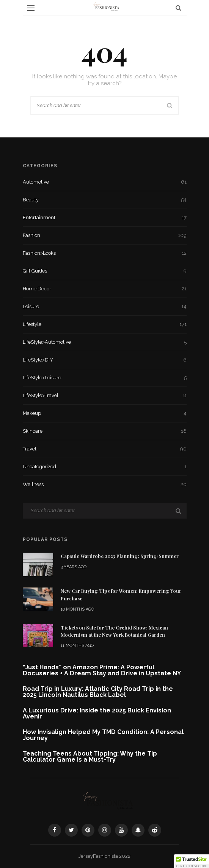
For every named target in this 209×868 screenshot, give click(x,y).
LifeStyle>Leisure (105, 378)
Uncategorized (105, 467)
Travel (105, 449)
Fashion (105, 235)
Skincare (105, 431)
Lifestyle (105, 324)
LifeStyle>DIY (105, 360)
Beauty (105, 200)
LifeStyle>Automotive (105, 342)
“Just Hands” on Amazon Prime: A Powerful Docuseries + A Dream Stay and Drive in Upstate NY (102, 670)
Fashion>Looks (105, 253)
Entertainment (105, 218)
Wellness (105, 485)
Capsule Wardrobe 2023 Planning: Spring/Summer (120, 556)
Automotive (105, 182)
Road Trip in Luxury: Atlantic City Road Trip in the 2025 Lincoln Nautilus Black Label (98, 692)
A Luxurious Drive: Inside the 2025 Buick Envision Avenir (97, 713)
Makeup (105, 413)
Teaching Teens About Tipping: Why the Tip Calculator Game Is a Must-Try (90, 757)
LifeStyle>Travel (105, 396)
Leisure (105, 307)
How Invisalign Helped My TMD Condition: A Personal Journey (103, 735)
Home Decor (105, 289)
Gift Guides (105, 271)
